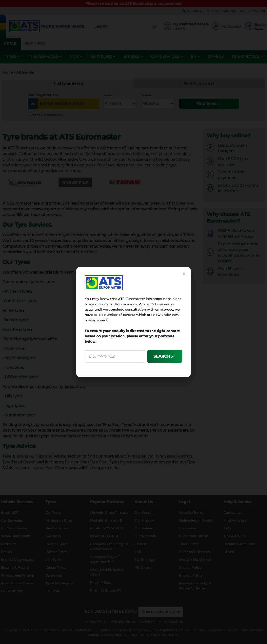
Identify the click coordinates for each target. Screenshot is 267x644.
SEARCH (162, 356)
